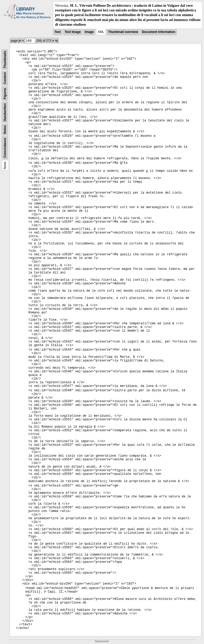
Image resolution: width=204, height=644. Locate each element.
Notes (5, 130)
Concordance (5, 148)
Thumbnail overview (123, 32)
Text (58, 32)
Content (5, 78)
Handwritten (5, 112)
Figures (5, 94)
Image (89, 32)
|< (20, 41)
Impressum (102, 641)
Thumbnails (5, 60)
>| (56, 41)
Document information (159, 32)
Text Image (73, 32)
